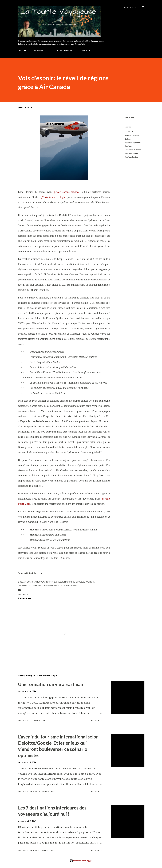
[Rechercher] (130, 7)
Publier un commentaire (42, 792)
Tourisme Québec (131, 157)
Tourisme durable (131, 153)
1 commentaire (38, 720)
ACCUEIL (21, 50)
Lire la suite (96, 720)
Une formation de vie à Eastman (51, 684)
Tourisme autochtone (133, 150)
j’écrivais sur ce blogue (54, 197)
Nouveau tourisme (132, 135)
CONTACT (84, 50)
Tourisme (128, 146)
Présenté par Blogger (81, 861)
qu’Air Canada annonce (66, 192)
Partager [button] (129, 117)
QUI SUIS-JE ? (38, 50)
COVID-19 (129, 132)
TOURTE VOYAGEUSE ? (62, 50)
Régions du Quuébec (133, 142)
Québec (128, 139)
